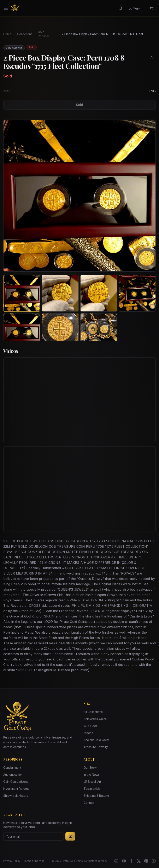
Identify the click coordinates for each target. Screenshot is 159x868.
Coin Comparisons (16, 782)
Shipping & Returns (97, 796)
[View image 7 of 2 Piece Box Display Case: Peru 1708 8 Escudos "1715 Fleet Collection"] (99, 332)
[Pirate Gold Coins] (15, 8)
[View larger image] (79, 196)
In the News (92, 775)
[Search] (120, 8)
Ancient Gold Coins (97, 740)
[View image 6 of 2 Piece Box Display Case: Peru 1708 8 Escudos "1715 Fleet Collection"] (60, 332)
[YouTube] (124, 861)
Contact (89, 803)
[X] (139, 861)
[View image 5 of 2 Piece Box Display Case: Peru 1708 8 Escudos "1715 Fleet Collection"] (22, 332)
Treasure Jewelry (96, 747)
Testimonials (92, 789)
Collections (25, 34)
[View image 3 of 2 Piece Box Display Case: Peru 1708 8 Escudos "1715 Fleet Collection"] (99, 293)
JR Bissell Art (92, 782)
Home (7, 34)
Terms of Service (34, 861)
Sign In (136, 8)
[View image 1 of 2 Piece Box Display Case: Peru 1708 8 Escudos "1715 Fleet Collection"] (22, 293)
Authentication (13, 775)
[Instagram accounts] (154, 861)
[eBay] (116, 861)
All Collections (93, 712)
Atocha (88, 733)
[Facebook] (131, 861)
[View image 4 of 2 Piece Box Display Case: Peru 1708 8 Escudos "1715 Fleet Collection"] (137, 293)
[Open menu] (6, 8)
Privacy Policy (12, 861)
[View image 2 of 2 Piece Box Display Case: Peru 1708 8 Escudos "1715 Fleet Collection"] (60, 293)
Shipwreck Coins (95, 719)
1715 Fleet (90, 726)
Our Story (90, 768)
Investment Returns (16, 789)
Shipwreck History (16, 796)
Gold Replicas (44, 34)
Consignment (12, 768)
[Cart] (152, 8)
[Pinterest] (146, 861)
